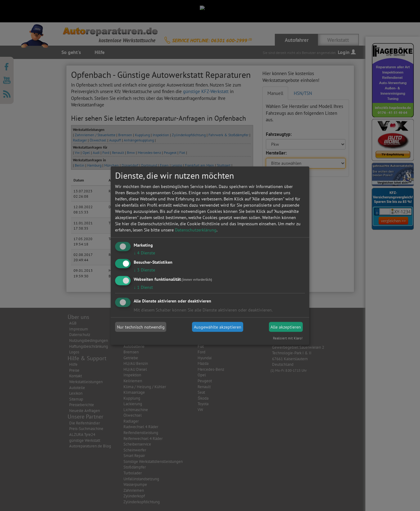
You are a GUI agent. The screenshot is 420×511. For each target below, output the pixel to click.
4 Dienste (144, 253)
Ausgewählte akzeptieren (218, 327)
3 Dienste (144, 270)
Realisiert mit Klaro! (288, 338)
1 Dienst (143, 287)
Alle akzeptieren (286, 327)
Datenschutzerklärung (196, 230)
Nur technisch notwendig (141, 327)
